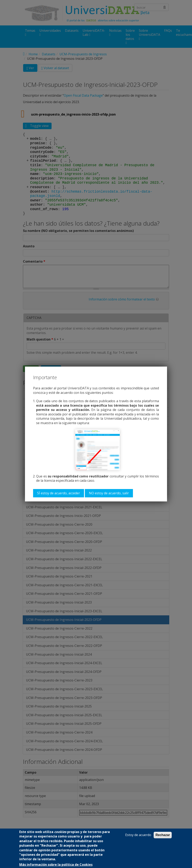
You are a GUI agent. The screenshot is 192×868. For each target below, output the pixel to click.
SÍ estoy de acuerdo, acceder (59, 493)
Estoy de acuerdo (138, 835)
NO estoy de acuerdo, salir (109, 493)
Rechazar (163, 835)
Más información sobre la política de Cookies (56, 865)
